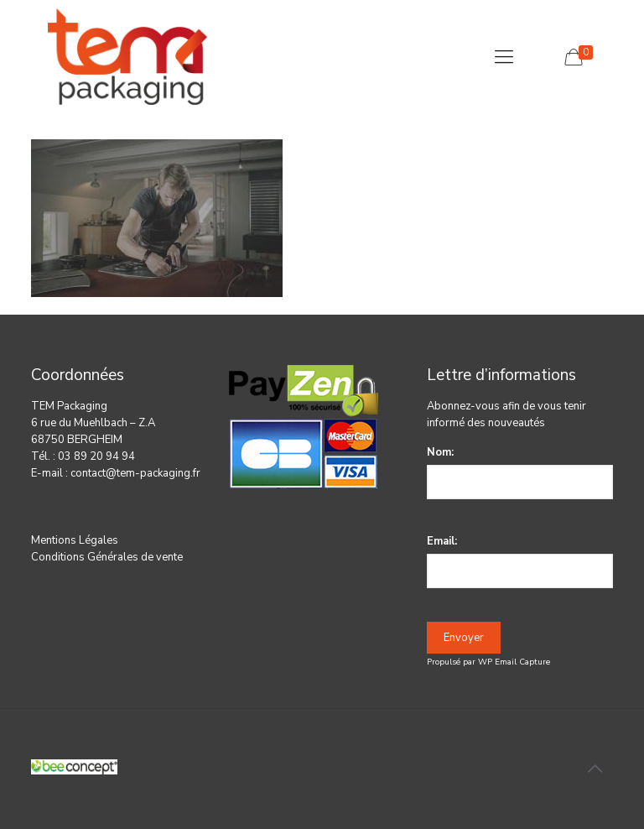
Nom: (440, 452)
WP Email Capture (514, 662)
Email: (442, 541)
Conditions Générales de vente (107, 557)
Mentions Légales (75, 540)
